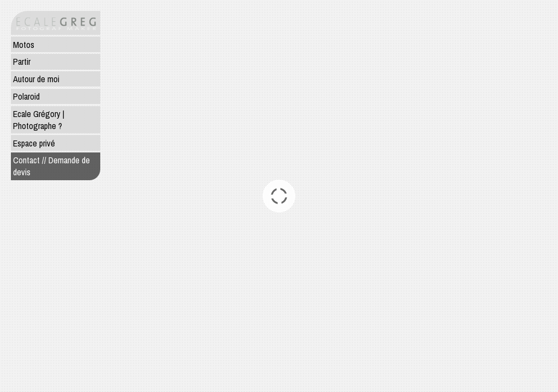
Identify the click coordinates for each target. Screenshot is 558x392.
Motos (24, 45)
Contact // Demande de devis (51, 166)
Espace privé (34, 143)
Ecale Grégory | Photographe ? (39, 120)
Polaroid (26, 96)
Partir (22, 62)
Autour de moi (36, 79)
